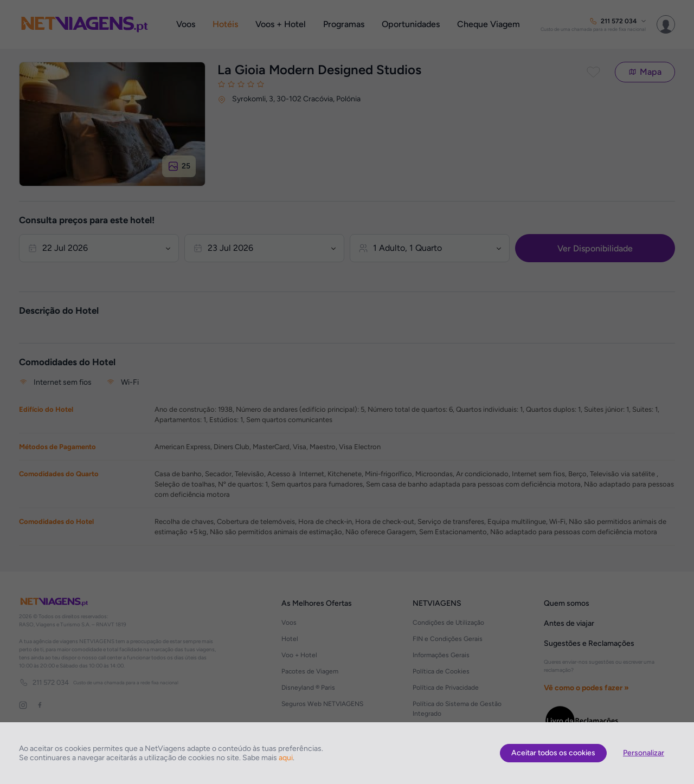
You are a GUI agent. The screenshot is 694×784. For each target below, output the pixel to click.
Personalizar (644, 753)
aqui (286, 758)
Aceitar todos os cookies (553, 753)
